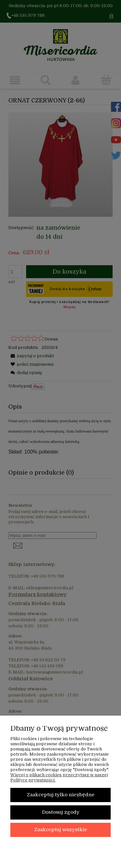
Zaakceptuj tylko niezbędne (61, 795)
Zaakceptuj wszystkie (61, 830)
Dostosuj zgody (61, 812)
